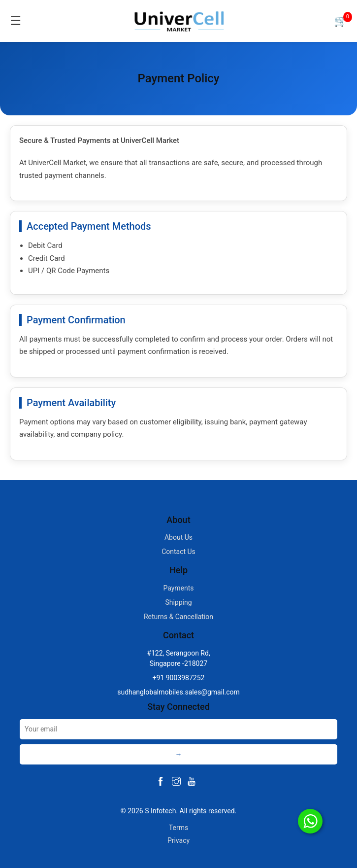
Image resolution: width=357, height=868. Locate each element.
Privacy (178, 840)
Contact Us (178, 552)
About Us (178, 537)
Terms (178, 828)
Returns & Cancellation (178, 617)
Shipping (178, 602)
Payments (178, 588)
